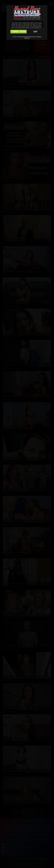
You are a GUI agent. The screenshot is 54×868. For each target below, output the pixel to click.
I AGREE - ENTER (19, 32)
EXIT (35, 32)
